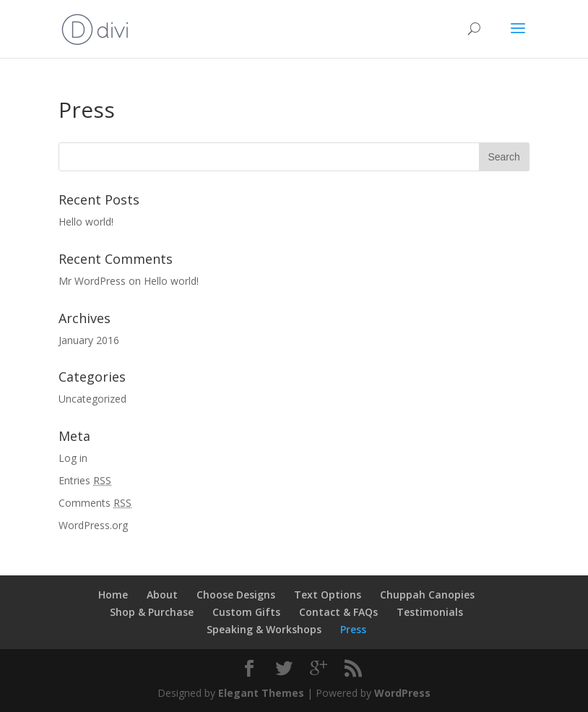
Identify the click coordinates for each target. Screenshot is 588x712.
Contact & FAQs (338, 612)
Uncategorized (92, 399)
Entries (85, 480)
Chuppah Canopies (427, 595)
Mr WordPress (92, 281)
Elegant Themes (261, 693)
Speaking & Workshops (264, 629)
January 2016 (89, 340)
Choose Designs (236, 595)
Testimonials (430, 612)
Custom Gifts (246, 612)
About (162, 595)
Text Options (328, 595)
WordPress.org (93, 525)
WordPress (402, 693)
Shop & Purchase (152, 612)
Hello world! (86, 222)
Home (113, 595)
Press (353, 629)
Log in (73, 458)
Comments (95, 503)
